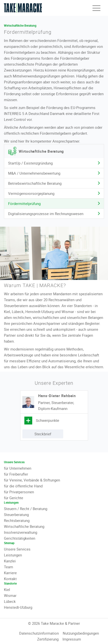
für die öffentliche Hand (23, 486)
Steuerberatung (16, 515)
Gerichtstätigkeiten (20, 538)
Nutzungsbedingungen (81, 633)
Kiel (7, 589)
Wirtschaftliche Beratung (24, 526)
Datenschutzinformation (39, 633)
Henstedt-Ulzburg (18, 607)
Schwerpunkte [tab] (48, 420)
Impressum (72, 639)
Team (8, 567)
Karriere (10, 573)
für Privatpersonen (19, 492)
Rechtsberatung (17, 520)
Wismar (10, 595)
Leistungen (13, 555)
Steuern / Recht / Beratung (26, 509)
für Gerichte (14, 498)
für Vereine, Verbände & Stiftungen (32, 480)
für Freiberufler (16, 474)
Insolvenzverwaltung (21, 532)
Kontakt (10, 579)
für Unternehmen (18, 468)
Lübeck (10, 601)
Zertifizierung (48, 639)
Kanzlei (10, 561)
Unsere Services (17, 549)
